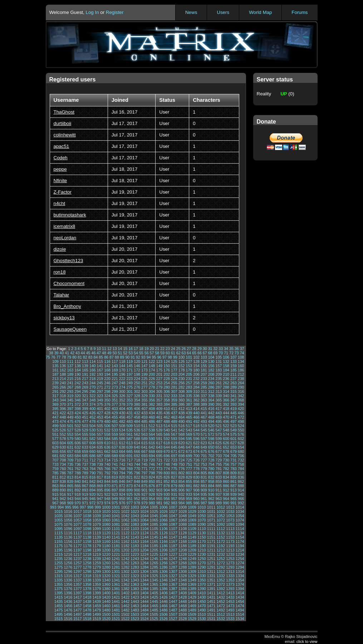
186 (241, 370)
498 (241, 421)
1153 (230, 537)
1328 (183, 576)
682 (63, 456)
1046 (163, 516)
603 (55, 443)
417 (219, 409)
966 (241, 499)
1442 (126, 601)
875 (144, 486)
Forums (300, 12)
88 (117, 357)
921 (100, 494)
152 (182, 366)
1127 (173, 533)
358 (167, 400)
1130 (202, 533)
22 (162, 349)
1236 (68, 559)
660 (93, 451)
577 (55, 439)
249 (129, 383)
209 (219, 374)
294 (78, 391)
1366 (163, 584)
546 (211, 430)
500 (63, 426)
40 (62, 353)
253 (159, 383)
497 (234, 421)
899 (129, 490)
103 (204, 357)
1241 (116, 559)
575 (234, 434)
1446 (163, 601)
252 (152, 383)
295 (85, 391)
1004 (144, 507)
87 (112, 357)
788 (78, 473)
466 (196, 417)
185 (234, 370)
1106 (163, 529)
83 (90, 357)
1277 (78, 567)
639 (129, 447)
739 (100, 464)
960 (196, 499)
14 (120, 349)
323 (100, 396)
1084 (144, 524)
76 (53, 357)
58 (157, 353)
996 (75, 507)
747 (159, 464)
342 (241, 396)
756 (226, 464)
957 (174, 499)
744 (137, 464)
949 (115, 499)
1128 (183, 533)
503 (85, 426)
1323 (135, 576)
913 (234, 490)
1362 (126, 584)
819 (115, 477)
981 (159, 503)
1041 (116, 516)
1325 (154, 576)
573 (219, 434)
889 (55, 490)
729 (219, 460)
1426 (163, 597)
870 (107, 486)
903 (159, 490)
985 (189, 503)
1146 (163, 537)
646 (182, 447)
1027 (173, 511)
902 (152, 490)
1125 (154, 533)
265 (55, 387)
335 (189, 396)
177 (174, 370)
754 (211, 464)
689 (115, 456)
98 (170, 357)
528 (78, 430)
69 (216, 353)
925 (129, 494)
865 (70, 486)
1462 (126, 606)
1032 (221, 511)
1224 (144, 554)
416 (211, 409)
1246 (163, 559)
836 (241, 477)
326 (122, 396)
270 (93, 387)
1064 (144, 520)
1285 (154, 567)
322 (93, 396)
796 (137, 473)
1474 (240, 606)
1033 (230, 511)
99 (175, 357)
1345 (154, 580)
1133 (230, 533)
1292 (221, 567)
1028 (183, 511)
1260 (106, 563)
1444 (144, 601)
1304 (144, 571)
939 (234, 494)
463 (174, 417)
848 (137, 481)
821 (129, 477)
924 (122, 494)
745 (144, 464)
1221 (116, 554)
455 (115, 417)
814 (78, 477)
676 (211, 451)
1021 (116, 511)
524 (241, 426)
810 (241, 473)
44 (83, 353)
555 (85, 434)
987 (204, 503)
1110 (202, 529)
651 (219, 447)
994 (61, 507)
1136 (68, 537)
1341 (116, 580)
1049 (192, 516)
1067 (173, 520)
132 (226, 361)
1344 (144, 580)
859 (219, 481)
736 (78, 464)
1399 (97, 593)
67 (205, 353)
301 (129, 391)
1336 (68, 580)
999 (98, 507)
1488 (183, 610)
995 (68, 507)
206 (196, 374)
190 (78, 374)
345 (70, 400)
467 (204, 417)
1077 (78, 524)
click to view (307, 641)
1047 (173, 516)
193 (100, 374)
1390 (202, 589)
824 (152, 477)
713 (100, 460)
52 (125, 353)
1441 (116, 601)
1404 (144, 593)
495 (219, 421)
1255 (59, 563)
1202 (126, 550)
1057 (78, 520)
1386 (163, 589)
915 (55, 494)
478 (93, 421)
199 (144, 374)
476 (78, 421)
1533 (230, 619)
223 (129, 379)
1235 (59, 559)
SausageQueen (70, 329)
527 (70, 430)
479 (100, 421)
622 (196, 443)
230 (182, 379)
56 (147, 353)
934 (196, 494)
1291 (211, 567)
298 (107, 391)
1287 (173, 567)
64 (189, 353)
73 (237, 353)
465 (189, 417)
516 (182, 426)
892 (78, 490)
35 (231, 349)
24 (173, 349)
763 (85, 469)
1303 (135, 571)
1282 (126, 567)
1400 (106, 593)
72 (231, 353)
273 (115, 387)
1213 (230, 550)
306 (167, 391)
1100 (106, 529)
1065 (154, 520)
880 (182, 486)
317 (55, 396)
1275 (59, 567)
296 (93, 391)
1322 (126, 576)
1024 (144, 511)
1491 (211, 610)
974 (107, 503)
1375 (59, 589)
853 (174, 481)
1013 (230, 507)
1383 (135, 589)
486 (152, 421)
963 (219, 499)
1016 (68, 511)
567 (174, 434)
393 (234, 404)
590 (152, 439)
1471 (211, 606)
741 (115, 464)
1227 (173, 554)
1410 (202, 593)
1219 (97, 554)
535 (129, 430)
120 (137, 361)
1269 (192, 563)
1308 (183, 571)
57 (152, 353)
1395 (59, 593)
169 (115, 370)
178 (182, 370)
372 (78, 404)
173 (144, 370)
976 (122, 503)
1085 (154, 524)
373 (85, 404)
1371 (211, 584)
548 (226, 430)
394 (241, 404)
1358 (87, 584)
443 (219, 413)
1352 (221, 580)
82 (85, 357)
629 (55, 447)
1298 (87, 571)
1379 (97, 589)
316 (241, 391)
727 (204, 460)
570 (196, 434)
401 (100, 409)
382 (152, 404)
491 (189, 421)
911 (219, 490)
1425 (154, 597)
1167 (173, 541)
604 (63, 443)
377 (115, 404)
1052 (221, 516)
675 (204, 451)
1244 (144, 559)
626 (226, 443)
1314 (240, 571)
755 (219, 464)
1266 (163, 563)
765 (100, 469)
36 (237, 349)
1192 (221, 546)
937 (219, 494)
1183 (135, 546)
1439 (97, 601)
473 (55, 421)
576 (241, 434)
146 (137, 366)
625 (219, 443)
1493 (230, 610)
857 (204, 481)
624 (211, 443)
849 (144, 481)
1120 (106, 533)
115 (100, 361)
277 (144, 387)
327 (129, 396)
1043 (135, 516)
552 (63, 434)
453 (100, 417)
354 (137, 400)
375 (100, 404)
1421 (116, 597)
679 (234, 451)
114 (93, 361)
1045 (154, 516)
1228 (183, 554)
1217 (78, 554)
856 (196, 481)
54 (136, 353)
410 (167, 409)
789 (85, 473)
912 (226, 490)
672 (182, 451)
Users (223, 12)
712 (93, 460)
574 (226, 434)
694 (152, 456)
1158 (87, 541)
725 (189, 460)
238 (241, 379)
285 (204, 387)
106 (226, 357)
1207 (173, 550)
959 (189, 499)
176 (167, 370)
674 (196, 451)
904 (167, 490)
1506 (163, 614)
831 (204, 477)
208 (211, 374)
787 (70, 473)
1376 (68, 589)
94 (149, 357)
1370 (202, 584)
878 (167, 486)
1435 (59, 601)
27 (189, 349)
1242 (126, 559)
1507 (173, 614)
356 (152, 400)
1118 (87, 533)
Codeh (61, 158)
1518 (87, 619)
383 (159, 404)
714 (107, 460)
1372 (221, 584)
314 (226, 391)
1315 (59, 576)
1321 (116, 576)
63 (184, 353)
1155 (59, 541)
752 (196, 464)
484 (137, 421)
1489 (192, 610)
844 (107, 481)
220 (107, 379)
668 (152, 451)
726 (196, 460)
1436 (68, 601)
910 (211, 490)
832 (211, 477)
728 (211, 460)
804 (196, 473)
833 (219, 477)
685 (85, 456)
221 (115, 379)
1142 (126, 537)
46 (93, 353)
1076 (68, 524)
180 (196, 370)
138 (78, 366)
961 (204, 499)
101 (189, 357)
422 (63, 413)
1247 (173, 559)
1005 (154, 507)
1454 (240, 601)
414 (196, 409)
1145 (154, 537)
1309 (192, 571)
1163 (135, 541)
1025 (154, 511)
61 (173, 353)
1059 (97, 520)
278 (152, 387)
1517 (78, 619)
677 (219, 451)
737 (85, 464)
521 (219, 426)
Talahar (62, 295)
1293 (230, 567)
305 (159, 391)
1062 (126, 520)
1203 (135, 550)
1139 (97, 537)
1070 (202, 520)
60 (168, 353)
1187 (173, 546)
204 (182, 374)
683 (70, 456)
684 (78, 456)
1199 (97, 550)
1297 (78, 571)
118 (122, 361)
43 (78, 353)
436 (167, 413)
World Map (260, 12)
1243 (135, 559)
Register (115, 12)
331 (159, 396)
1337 (78, 580)
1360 (106, 584)
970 (78, 503)
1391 (211, 589)
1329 (192, 576)
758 (241, 464)
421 (55, 413)
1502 (126, 614)
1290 (202, 567)
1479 (97, 610)
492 (196, 421)
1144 (144, 537)
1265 (154, 563)
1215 (59, 554)
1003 (135, 507)
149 (159, 366)
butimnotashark (70, 215)
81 (80, 357)
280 (167, 387)
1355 (59, 584)
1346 (163, 580)
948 (107, 499)
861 (234, 481)
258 (196, 383)
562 (137, 434)
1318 (87, 576)
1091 (211, 524)
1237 (78, 559)
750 (182, 464)
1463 (135, 606)
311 (204, 391)
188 (63, 374)
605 (70, 443)
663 (115, 451)
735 (70, 464)
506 (107, 426)
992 (241, 503)
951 (129, 499)
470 (226, 417)
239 (55, 383)
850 (152, 481)
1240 (106, 559)
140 (93, 366)
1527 (173, 619)
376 (107, 404)
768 (122, 469)
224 (137, 379)
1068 (183, 520)
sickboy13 (64, 318)
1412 (221, 593)
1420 (106, 597)
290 (241, 387)
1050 (202, 516)
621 (189, 443)
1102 (126, 529)
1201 (116, 550)
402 (107, 409)
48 (104, 353)
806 (211, 473)
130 (211, 361)
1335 (59, 580)
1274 (240, 563)
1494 (240, 610)
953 (144, 499)
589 (144, 439)
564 (152, 434)
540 (167, 430)
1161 (116, 541)
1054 (240, 516)
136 (63, 366)
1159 (97, 541)
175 (159, 370)
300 (122, 391)
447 (55, 417)
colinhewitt (65, 135)
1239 (97, 559)
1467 (173, 606)
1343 (135, 580)
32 (216, 349)
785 (55, 473)
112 (78, 361)
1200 (106, 550)
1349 (192, 580)
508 (122, 426)
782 (226, 469)
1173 (230, 541)
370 (63, 404)
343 (55, 400)
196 (122, 374)
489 (174, 421)
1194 (240, 546)
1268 (183, 563)
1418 (87, 597)
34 (226, 349)
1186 (163, 546)
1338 (87, 580)
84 (95, 357)
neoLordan (65, 238)
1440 (106, 601)
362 (196, 400)
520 (211, 426)
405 (129, 409)
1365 (154, 584)
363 (204, 400)
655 (55, 451)
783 (234, 469)
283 (189, 387)
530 (93, 430)
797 (144, 473)
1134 (240, 533)
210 (226, 374)
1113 (230, 529)
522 (226, 426)
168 (107, 370)
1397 (78, 593)
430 (122, 413)
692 (137, 456)
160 (241, 366)
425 (85, 413)
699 (189, 456)
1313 (230, 571)
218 (93, 379)
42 (72, 353)
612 (122, 443)
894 (93, 490)
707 (55, 460)
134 (241, 361)
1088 (183, 524)
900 (137, 490)
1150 (202, 537)
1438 (87, 601)
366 (226, 400)
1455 (59, 606)
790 (93, 473)
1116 (68, 533)
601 (234, 439)
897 (115, 490)
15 (125, 349)
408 (152, 409)
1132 (221, 533)
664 (122, 451)
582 (93, 439)
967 (55, 503)
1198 (87, 550)
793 (115, 473)
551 (55, 434)
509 (129, 426)
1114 (240, 529)
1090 (202, 524)
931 (174, 494)
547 (219, 430)
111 (70, 361)
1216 (68, 554)
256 (182, 383)
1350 (202, 580)
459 (144, 417)
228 (167, 379)
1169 (192, 541)
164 (78, 370)
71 (226, 353)
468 (211, 417)
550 (241, 430)
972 (93, 503)
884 (211, 486)
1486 (163, 610)
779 (204, 469)
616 (152, 443)
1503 (135, 614)
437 (174, 413)
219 (100, 379)
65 (194, 353)
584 (107, 439)
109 (55, 361)
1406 (163, 593)
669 (159, 451)
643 (159, 447)
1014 (240, 507)
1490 (202, 610)
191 (85, 374)
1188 (183, 546)
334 (182, 396)
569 (189, 434)
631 (70, 447)
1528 (183, 619)
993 (53, 507)
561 (129, 434)
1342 (126, 580)
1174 (240, 541)
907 (189, 490)
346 (78, 400)
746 (152, 464)
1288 (183, 567)
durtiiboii (63, 123)
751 (189, 464)
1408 (183, 593)
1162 (126, 541)
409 (159, 409)
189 (70, 374)
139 (85, 366)
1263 (135, 563)
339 (219, 396)
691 (129, 456)
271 (100, 387)
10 (99, 349)
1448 (183, 601)
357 (159, 400)
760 (63, 469)
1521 (116, 619)
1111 (211, 529)
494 (211, 421)
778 (196, 469)
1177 (78, 546)
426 (93, 413)
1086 (163, 524)
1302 (126, 571)
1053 (230, 516)
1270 (202, 563)
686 (93, 456)
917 (70, 494)
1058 (87, 520)
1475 (59, 610)
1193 (230, 546)
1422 (126, 597)
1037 (78, 516)
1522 (126, 619)
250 (137, 383)
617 (159, 443)
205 (189, 374)
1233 (230, 554)
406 (137, 409)
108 (241, 357)
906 (182, 490)
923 (115, 494)
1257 (78, 563)
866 (78, 486)
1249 (192, 559)
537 (144, 430)
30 (205, 349)
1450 (202, 601)
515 (174, 426)
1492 (221, 610)
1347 (173, 580)
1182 (126, 546)
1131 (211, 533)
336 (196, 396)
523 (234, 426)
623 (204, 443)
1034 (240, 511)
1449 (192, 601)
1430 (202, 597)
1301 (116, 571)
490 (182, 421)
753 (204, 464)
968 (63, 503)
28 (194, 349)
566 (167, 434)
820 (122, 477)
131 (219, 361)
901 (144, 490)
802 (182, 473)
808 (226, 473)
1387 (173, 589)
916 (63, 494)
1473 (230, 606)
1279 (97, 567)
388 (196, 404)
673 (189, 451)
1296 (68, 571)
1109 (192, 529)
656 (63, 451)
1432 (221, 597)
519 (204, 426)
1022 (126, 511)
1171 (211, 541)
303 (144, 391)
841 (85, 481)
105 (219, 357)
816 (93, 477)
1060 (106, 520)
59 (162, 353)
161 (55, 370)
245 (100, 383)
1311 (211, 571)
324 (107, 396)
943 (70, 499)
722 (167, 460)
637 (115, 447)
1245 (154, 559)
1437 (78, 601)
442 (211, 413)
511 (144, 426)
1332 (221, 576)
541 (174, 430)
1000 (106, 507)
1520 (106, 619)
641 (144, 447)
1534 (240, 619)
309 (189, 391)
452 (93, 417)
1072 (221, 520)
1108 (183, 529)
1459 (97, 606)
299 (115, 391)
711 (85, 460)
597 (204, 439)
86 (106, 357)
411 (174, 409)
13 (115, 349)
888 (241, 486)
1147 (173, 537)
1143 (135, 537)
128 (196, 361)
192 (93, 374)
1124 (144, 533)
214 (63, 379)
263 (234, 383)
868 (93, 486)
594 (182, 439)
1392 (221, 589)
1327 (173, 576)
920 (93, 494)
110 (63, 361)
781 (219, 469)
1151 (211, 537)
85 (101, 357)
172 (137, 370)
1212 (221, 550)
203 (174, 374)
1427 (173, 597)
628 (241, 443)
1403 (135, 593)
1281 (116, 567)
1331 (211, 576)
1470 (202, 606)
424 (78, 413)
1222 (126, 554)
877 (159, 486)
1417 (78, 597)
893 (85, 490)
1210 (202, 550)
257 (189, 383)
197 (129, 374)
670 (167, 451)
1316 (68, 576)
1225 (154, 554)
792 (107, 473)
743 (129, 464)
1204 (144, 550)
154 (196, 366)
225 (144, 379)
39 (57, 353)
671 (174, 451)
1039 (97, 516)
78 (64, 357)
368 (241, 400)
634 (93, 447)
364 (211, 400)
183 (219, 370)
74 (242, 353)
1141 (116, 537)
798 (152, 473)
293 (70, 391)
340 (226, 396)
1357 (78, 584)
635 (100, 447)
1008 (183, 507)
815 (85, 477)
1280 (106, 567)
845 (115, 481)
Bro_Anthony (67, 306)
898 (122, 490)
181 (204, 370)
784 (241, 469)
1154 (240, 537)
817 (100, 477)
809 (234, 473)
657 (70, 451)
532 (107, 430)
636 (107, 447)
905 (174, 490)
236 (226, 379)
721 (159, 460)
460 (152, 417)
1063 (135, 520)
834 (226, 477)
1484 (144, 610)
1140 (106, 537)
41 (67, 353)
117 (115, 361)
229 (174, 379)
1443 (135, 601)
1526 (163, 619)
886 (226, 486)
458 (137, 417)
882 (196, 486)
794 (122, 473)
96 (159, 357)
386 (182, 404)
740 (107, 464)
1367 (173, 584)
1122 (126, 533)
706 (241, 456)
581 (85, 439)
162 (63, 370)
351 (115, 400)
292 (63, 391)
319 (70, 396)
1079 (97, 524)
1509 (192, 614)
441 (204, 413)
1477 (78, 610)
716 (122, 460)
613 (129, 443)
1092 (221, 524)
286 (211, 387)
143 (115, 366)
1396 (68, 593)
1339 (97, 580)
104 (211, 357)
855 (189, 481)
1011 (211, 507)
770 (137, 469)
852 (167, 481)
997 (83, 507)
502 (78, 426)
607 (85, 443)
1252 (221, 559)
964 (226, 499)
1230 (202, 554)
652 (226, 447)
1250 (202, 559)
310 (196, 391)
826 (167, 477)
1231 (211, 554)
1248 (183, 559)
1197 (78, 550)
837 (55, 481)
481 (115, 421)
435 (159, 413)
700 (196, 456)
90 (127, 357)
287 (219, 387)
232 (196, 379)
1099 (97, 529)
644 (167, 447)
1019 (97, 511)
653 (234, 447)
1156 (68, 541)
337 (204, 396)
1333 (230, 576)
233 (204, 379)
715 (115, 460)
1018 (87, 511)
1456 (68, 606)
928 (152, 494)
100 (182, 357)
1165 (154, 541)
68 (210, 353)
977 (129, 503)
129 (204, 361)
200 (152, 374)
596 (196, 439)
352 (122, 400)
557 (100, 434)
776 (182, 469)
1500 (106, 614)
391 (219, 404)
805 (204, 473)
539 (159, 430)
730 (226, 460)
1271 (211, 563)
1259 (97, 563)
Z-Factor (63, 192)
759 (55, 469)
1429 (192, 597)
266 (63, 387)
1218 (87, 554)
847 (129, 481)
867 (85, 486)
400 (93, 409)
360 (182, 400)
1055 (59, 520)
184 (226, 370)
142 (107, 366)
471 (234, 417)
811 (55, 477)
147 (144, 366)
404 (122, 409)
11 (104, 349)
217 (85, 379)
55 (141, 353)
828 (182, 477)
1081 (116, 524)
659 (85, 451)
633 (85, 447)
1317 (78, 576)
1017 (78, 511)
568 (182, 434)
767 (115, 469)
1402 (126, 593)
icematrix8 (65, 226)
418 (226, 409)
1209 (192, 550)
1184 (144, 546)
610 (107, 443)
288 (226, 387)
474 (63, 421)
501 (70, 426)
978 (137, 503)
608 (93, 443)
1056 (68, 520)
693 (144, 456)
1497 (78, 614)
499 (55, 426)
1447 (173, 601)
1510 (202, 614)
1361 (116, 584)
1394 (240, 589)
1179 (97, 546)
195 (115, 374)
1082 (126, 524)
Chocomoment (69, 283)
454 (107, 417)
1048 (183, 516)
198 (137, 374)
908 (196, 490)
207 (204, 374)
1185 (154, 546)
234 (211, 379)
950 (122, 499)
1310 (202, 571)
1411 (211, 593)
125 (174, 361)
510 (137, 426)
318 (63, 396)
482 (122, 421)
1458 (87, 606)
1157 (78, 541)
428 (107, 413)
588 (137, 439)
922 (107, 494)
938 (226, 494)
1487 (173, 610)
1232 (221, 554)
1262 (126, 563)
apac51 (62, 146)
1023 (135, 511)
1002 (126, 507)
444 (226, 413)
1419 (97, 597)
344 (63, 400)
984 (182, 503)
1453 (230, 601)
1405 (154, 593)
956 (167, 499)
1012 (221, 507)
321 (85, 396)
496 (226, 421)
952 (137, 499)
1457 (78, 606)
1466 (163, 606)
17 (136, 349)
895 (100, 490)
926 (137, 494)
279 (159, 387)
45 (88, 353)
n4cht (60, 203)
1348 (183, 580)
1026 (163, 511)
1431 (211, 597)
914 (241, 490)
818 (107, 477)
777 (189, 469)
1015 (59, 511)
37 (242, 349)
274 (122, 387)
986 (196, 503)
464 (182, 417)
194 (107, 374)
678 (226, 451)
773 (159, 469)
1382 (126, 589)
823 (144, 477)
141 (100, 366)
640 (137, 447)
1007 (173, 507)
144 (122, 366)
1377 (78, 589)
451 (85, 417)
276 (137, 387)
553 (70, 434)
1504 (144, 614)
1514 (240, 614)
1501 (116, 614)
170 (122, 370)
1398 (87, 593)
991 (234, 503)
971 (85, 503)
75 (48, 357)
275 (129, 387)
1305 (154, 571)
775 (174, 469)
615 (144, 443)
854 (182, 481)
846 (122, 481)
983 (174, 503)
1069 (192, 520)
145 (129, 366)
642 (152, 447)
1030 (202, 511)
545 (204, 430)
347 (85, 400)
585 (115, 439)
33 (221, 349)
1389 (192, 589)
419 (234, 409)
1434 (240, 597)
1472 (221, 606)
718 (137, 460)
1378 (87, 589)
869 (100, 486)
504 (93, 426)
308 (182, 391)
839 (70, 481)
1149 (192, 537)
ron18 (60, 272)
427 (100, 413)
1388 (183, 589)
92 (138, 357)
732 (241, 460)
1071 (211, 520)
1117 (78, 533)
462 (167, 417)
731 (234, 460)
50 (115, 353)
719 (144, 460)
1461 (116, 606)
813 (70, 477)
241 (70, 383)
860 (226, 481)
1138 (87, 537)
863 (55, 486)
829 (189, 477)
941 (55, 499)
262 (226, 383)
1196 (68, 550)
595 (189, 439)
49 (109, 353)
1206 (163, 550)
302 (137, 391)
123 (159, 361)
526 (63, 430)
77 (59, 357)
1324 (144, 576)
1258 (87, 563)
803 (189, 473)
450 (78, 417)
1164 (144, 541)
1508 (183, 614)
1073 (230, 520)
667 (144, 451)
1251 (211, 559)
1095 (59, 529)
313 (219, 391)
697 (174, 456)
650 (211, 447)
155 (204, 366)
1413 (230, 593)
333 (174, 396)
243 (85, 383)
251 (144, 383)
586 (122, 439)
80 (74, 357)
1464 (144, 606)
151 (174, 366)
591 (159, 439)
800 (167, 473)
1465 (154, 606)
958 (182, 499)
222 (122, 379)
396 (63, 409)
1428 (183, 597)
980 (152, 503)
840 (78, 481)
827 (174, 477)
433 (144, 413)
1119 (97, 533)
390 (211, 404)
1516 (68, 619)
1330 (202, 576)
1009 (192, 507)
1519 (97, 619)
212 (241, 374)
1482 (126, 610)
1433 (230, 597)
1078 (87, 524)
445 (234, 413)
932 (182, 494)
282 (182, 387)
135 (55, 366)
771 (144, 469)
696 (167, 456)
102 (196, 357)
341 (234, 396)
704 (226, 456)
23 (168, 349)
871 (115, 486)
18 (141, 349)
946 (93, 499)
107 (234, 357)
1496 (68, 614)
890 (63, 490)
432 (137, 413)
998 (90, 507)
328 (137, 396)
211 (234, 374)
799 (159, 473)
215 (70, 379)
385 (174, 404)
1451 (211, 601)
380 (137, 404)
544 (196, 430)
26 (184, 349)
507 (115, 426)
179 (189, 370)
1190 (202, 546)
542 (182, 430)
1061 (116, 520)
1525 (154, 619)
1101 (116, 529)
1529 (192, 619)
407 (144, 409)
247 (115, 383)
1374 (240, 584)
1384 (144, 589)
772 (152, 469)
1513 (230, 614)
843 (100, 481)
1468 (183, 606)
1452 (221, 601)
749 (174, 464)
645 (174, 447)
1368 (183, 584)
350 (107, 400)
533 (115, 430)
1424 (144, 597)
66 (200, 353)
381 (144, 404)
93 (143, 357)
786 (63, 473)
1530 (202, 619)
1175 (59, 546)
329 (144, 396)
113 (85, 361)
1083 (135, 524)
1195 (59, 550)
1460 (106, 606)
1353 (230, 580)
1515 (59, 619)
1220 (106, 554)
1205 (154, 550)
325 (115, 396)
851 (159, 481)
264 (241, 383)
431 (129, 413)
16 (131, 349)
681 (55, 456)
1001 (116, 507)
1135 (59, 537)
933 (189, 494)
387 (189, 404)
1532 (221, 619)
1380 (106, 589)
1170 (202, 541)
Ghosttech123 (68, 261)
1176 (68, 546)
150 (167, 366)
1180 (106, 546)
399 (85, 409)
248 (122, 383)
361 (189, 400)
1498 (87, 614)
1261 (116, 563)
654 (241, 447)
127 (189, 361)
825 (159, 477)
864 (63, 486)
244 (93, 383)
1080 (106, 524)
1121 (116, 533)
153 (189, 366)
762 (78, 469)
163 (70, 370)
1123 (135, 533)
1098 (87, 529)
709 (70, 460)
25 (178, 349)
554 (78, 434)
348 (93, 400)
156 (211, 366)
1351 (211, 580)
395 (55, 409)
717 (129, 460)
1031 (211, 511)
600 (226, 439)
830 (196, 477)
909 (204, 490)
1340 (106, 580)
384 (167, 404)
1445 (154, 601)
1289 (192, 567)
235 (219, 379)
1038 (87, 516)
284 (196, 387)
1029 (192, 511)
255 (174, 383)
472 (241, 417)
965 (234, 499)
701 (204, 456)
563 (144, 434)
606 (78, 443)
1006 (163, 507)
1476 (68, 610)
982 (167, 503)
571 (204, 434)
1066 (163, 520)
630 (63, 447)
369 (55, 404)
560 (122, 434)
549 (234, 430)
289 (234, 387)
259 (204, 383)
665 (129, 451)
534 (122, 430)
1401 (116, 593)
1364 (144, 584)
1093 (230, 524)
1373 (230, 584)
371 (70, 404)
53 (131, 353)
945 (85, 499)
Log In (92, 12)
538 (152, 430)
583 (100, 439)
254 (167, 383)
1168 (183, 541)
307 (174, 391)
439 (189, 413)
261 (219, 383)
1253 (230, 559)
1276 (68, 567)
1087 (173, 524)
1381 (116, 589)
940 (241, 494)
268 (78, 387)
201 (159, 374)
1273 (230, 563)
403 (115, 409)
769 (129, 469)
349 (100, 400)
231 (189, 379)
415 (204, 409)
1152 (221, 537)
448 (63, 417)
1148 (183, 537)
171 (129, 370)
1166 (163, 541)
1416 (68, 597)
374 (93, 404)
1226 (163, 554)
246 (107, 383)
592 (167, 439)
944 (78, 499)
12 (109, 349)
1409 (192, 593)
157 (219, 366)
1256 (68, 563)
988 (211, 503)
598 (211, 439)
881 (189, 486)
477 (85, 421)
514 (167, 426)
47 (99, 353)
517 (189, 426)
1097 (78, 529)
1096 (68, 529)
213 (55, 379)
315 (234, 391)
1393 (230, 589)
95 (154, 357)
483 (129, 421)
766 (107, 469)
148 (152, 366)
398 (78, 409)
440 (196, 413)
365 (219, 400)
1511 (211, 614)
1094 (240, 524)
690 (122, 456)
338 (211, 396)
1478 (87, 610)
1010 (202, 507)
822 (137, 477)
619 (174, 443)
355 (144, 400)
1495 (59, 614)
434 (152, 413)
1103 (135, 529)
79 (69, 357)
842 (93, 481)
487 (159, 421)
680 (241, 451)
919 (85, 494)
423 (70, 413)
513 (159, 426)
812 (63, 477)
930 (167, 494)
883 (204, 486)
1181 (116, 546)
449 (70, 417)
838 (63, 481)
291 (55, 391)
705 (234, 456)
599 (219, 439)
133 (234, 361)
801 (174, 473)
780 (211, 469)
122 (152, 361)
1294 (240, 567)
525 (55, 430)
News (191, 12)
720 (152, 460)
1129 (192, 533)
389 (204, 404)
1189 (192, 546)
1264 (144, 563)
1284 (144, 567)
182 (211, 370)
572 (211, 434)
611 (115, 443)
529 (85, 430)
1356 (68, 584)
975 (115, 503)
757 (234, 464)
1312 (221, 571)
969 (70, 503)
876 (152, 486)
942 (63, 499)
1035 (59, 516)
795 (129, 473)
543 (189, 430)
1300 (106, 571)
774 (167, 469)
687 (100, 456)
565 (159, 434)
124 (167, 361)
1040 (106, 516)
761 (70, 469)
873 (129, 486)
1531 (211, 619)
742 (122, 464)
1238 (87, 559)
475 (70, 421)
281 (174, 387)
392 (226, 404)
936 (211, 494)
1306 (163, 571)
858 (211, 481)
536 (137, 430)
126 (182, 361)
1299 (97, 571)
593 (174, 439)
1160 (106, 541)
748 (167, 464)
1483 (135, 610)
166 (93, 370)
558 (107, 434)
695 (159, 456)
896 (107, 490)
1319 (97, 576)
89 (122, 357)
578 (63, 439)
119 (129, 361)
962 (211, 499)
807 (219, 473)
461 (159, 417)
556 (93, 434)
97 (165, 357)
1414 (240, 593)
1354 (240, 580)
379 (129, 404)
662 (107, 451)
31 (210, 349)
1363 (135, 584)
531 (100, 430)
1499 (97, 614)
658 (78, 451)
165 (85, 370)
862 (241, 481)
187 (55, 374)
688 (107, 456)
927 (144, 494)
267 (70, 387)
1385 (154, 589)
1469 (192, 606)
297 (100, 391)
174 (152, 370)
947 (100, 499)
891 (70, 490)
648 (196, 447)
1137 (78, 537)
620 (182, 443)
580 (78, 439)
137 (70, 366)
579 (70, 439)
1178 (87, 546)
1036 (68, 516)
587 (129, 439)
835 (234, 477)
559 (115, 434)
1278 (87, 567)
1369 (192, 584)
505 (100, 426)
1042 (126, 516)
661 (100, 451)
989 (219, 503)
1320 (106, 576)
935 (204, 494)
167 (100, 370)
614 (137, 443)
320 (78, 396)
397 (70, 409)
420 (241, 409)
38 (51, 353)
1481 (116, 610)
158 (226, 366)
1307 (173, 571)
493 (204, 421)
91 (133, 357)
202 (167, 374)
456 (122, 417)
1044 (144, 516)
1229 (192, 554)
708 (63, 460)
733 (55, 464)
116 (107, 361)
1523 (135, 619)
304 (152, 391)
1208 (183, 550)
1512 (221, 614)
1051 (211, 516)
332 (167, 396)
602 (241, 439)
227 (159, 379)
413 (189, 409)
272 (107, 387)
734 (63, 464)
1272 (221, 563)
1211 (211, 550)
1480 (106, 610)
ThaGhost (64, 112)
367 (234, 400)
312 (211, 391)
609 (100, 443)
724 (182, 460)
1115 (59, 533)
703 (219, 456)
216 (78, 379)
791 (100, 473)
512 (152, 426)
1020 (106, 511)
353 (129, 400)
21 (157, 349)
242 (78, 383)
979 (144, 503)
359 (174, 400)
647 (189, 447)
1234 (240, 554)
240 (63, 383)
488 (167, 421)
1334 (240, 576)
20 (152, 349)
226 (152, 379)
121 (144, 361)
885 (219, 486)
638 (122, 447)
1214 (240, 550)
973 (100, 503)
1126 (163, 533)
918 (78, 494)
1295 (59, 571)
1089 (192, 524)
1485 (154, 610)
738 (93, 464)
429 (115, 413)
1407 (173, 593)
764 (93, 469)
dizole (60, 249)
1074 (240, 520)
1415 (59, 597)
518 (196, 426)
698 (182, 456)
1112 (221, 529)
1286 (163, 567)
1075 (59, 524)
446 (241, 413)
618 (167, 443)
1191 (211, 546)
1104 (144, 529)
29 (200, 349)
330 (152, 396)
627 (234, 443)
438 (182, 413)
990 (226, 503)
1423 (135, 597)
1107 (173, 529)
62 (178, 353)
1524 (144, 619)
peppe (60, 169)
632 (78, 447)
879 (174, 486)
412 (182, 409)
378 (122, 404)
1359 (97, 584)
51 (120, 353)
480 (107, 421)
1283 (135, 567)
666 (137, 451)
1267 (173, 563)
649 (204, 447)
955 (159, 499)
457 (129, 417)
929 (159, 494)
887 (234, 486)
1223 (135, 554)
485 (144, 421)
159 (234, 366)
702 (211, 456)
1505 (154, 614)
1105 (154, 529)
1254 (240, 559)
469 (219, 417)
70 (221, 353)
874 (137, 486)
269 (85, 387)
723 (174, 460)
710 (78, 460)
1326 (163, 576)
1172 (221, 541)
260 (211, 383)
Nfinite (60, 181)
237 (234, 379)
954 (152, 499)
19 (147, 349)
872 (122, 486)
